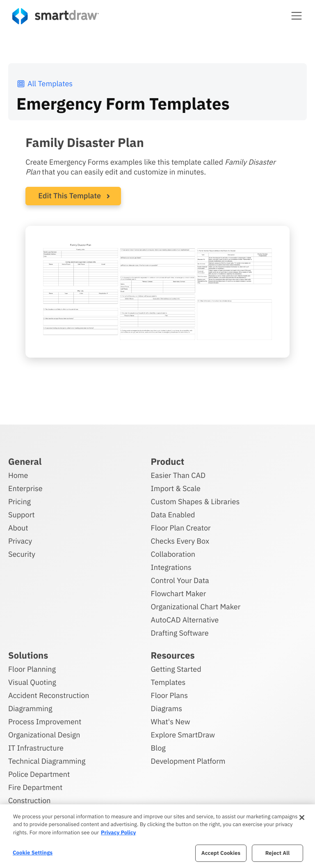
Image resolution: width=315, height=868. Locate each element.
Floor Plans (169, 694)
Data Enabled (173, 513)
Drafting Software (180, 632)
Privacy (20, 540)
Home (18, 474)
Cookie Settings (33, 853)
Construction (29, 799)
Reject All (278, 853)
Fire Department (35, 786)
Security (22, 553)
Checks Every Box (180, 540)
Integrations (171, 566)
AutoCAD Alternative (185, 619)
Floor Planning (32, 668)
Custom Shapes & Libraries (195, 500)
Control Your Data (180, 579)
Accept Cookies (221, 853)
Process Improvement (45, 720)
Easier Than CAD (178, 474)
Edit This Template (70, 196)
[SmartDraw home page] (56, 16)
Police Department (39, 773)
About (18, 527)
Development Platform (188, 760)
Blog (158, 747)
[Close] (302, 817)
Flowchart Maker (179, 592)
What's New (171, 720)
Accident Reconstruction (49, 694)
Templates (168, 681)
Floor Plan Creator (181, 527)
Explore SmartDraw (183, 734)
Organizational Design (44, 734)
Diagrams (167, 707)
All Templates (45, 84)
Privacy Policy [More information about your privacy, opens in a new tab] (118, 832)
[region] (157, 836)
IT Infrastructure (36, 747)
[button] (297, 16)
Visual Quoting (32, 681)
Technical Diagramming (47, 760)
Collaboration (173, 553)
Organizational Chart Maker (196, 605)
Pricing (19, 500)
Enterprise (25, 487)
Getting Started (176, 668)
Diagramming (30, 707)
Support (22, 513)
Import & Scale (176, 487)
